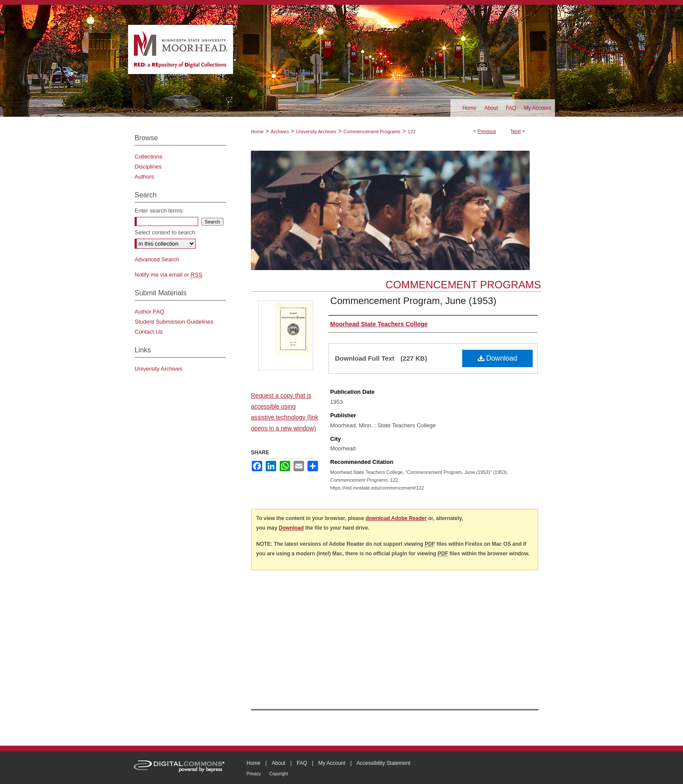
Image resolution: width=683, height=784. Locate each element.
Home (257, 132)
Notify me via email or (168, 275)
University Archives (316, 132)
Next (516, 131)
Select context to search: (166, 232)
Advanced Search (157, 259)
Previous (487, 131)
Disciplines (148, 167)
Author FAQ (149, 312)
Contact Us (149, 332)
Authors (144, 177)
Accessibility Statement (384, 763)
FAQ (302, 763)
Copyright (279, 774)
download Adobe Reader (396, 518)
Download (498, 358)
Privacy (254, 774)
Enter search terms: (159, 211)
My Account (332, 763)
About (279, 763)
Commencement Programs (372, 132)
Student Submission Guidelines (174, 322)
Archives (280, 132)
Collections (149, 157)
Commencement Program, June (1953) (413, 301)
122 (412, 132)
